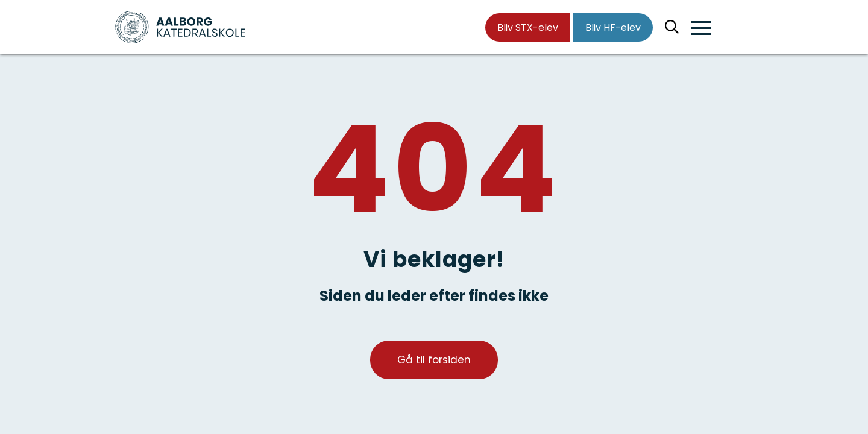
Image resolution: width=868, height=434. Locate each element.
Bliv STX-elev (528, 27)
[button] (701, 29)
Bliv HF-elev (613, 27)
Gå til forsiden (434, 360)
